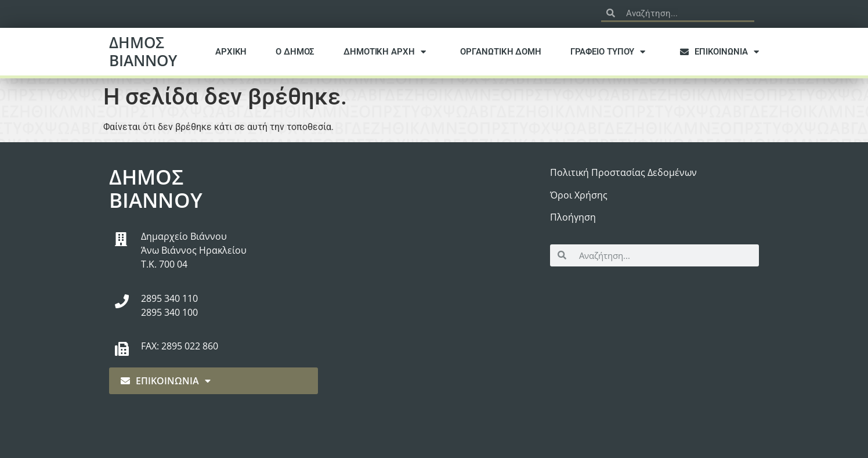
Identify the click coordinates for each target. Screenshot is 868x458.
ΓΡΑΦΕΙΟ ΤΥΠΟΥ (611, 52)
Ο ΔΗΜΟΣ (295, 52)
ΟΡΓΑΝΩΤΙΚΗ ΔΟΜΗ (501, 52)
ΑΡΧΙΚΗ (231, 52)
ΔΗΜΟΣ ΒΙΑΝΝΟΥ (143, 51)
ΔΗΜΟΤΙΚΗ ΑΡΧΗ (388, 52)
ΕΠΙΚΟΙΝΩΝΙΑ (722, 52)
